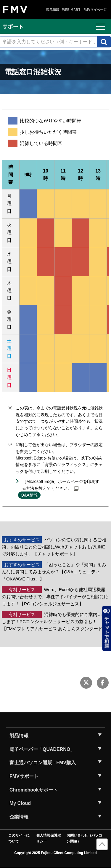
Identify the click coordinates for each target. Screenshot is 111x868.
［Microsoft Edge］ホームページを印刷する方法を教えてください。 (61, 485)
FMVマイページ (95, 10)
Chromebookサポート (34, 790)
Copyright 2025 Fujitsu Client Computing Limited (55, 853)
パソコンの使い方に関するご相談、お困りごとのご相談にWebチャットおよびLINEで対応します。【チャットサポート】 (54, 547)
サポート (13, 26)
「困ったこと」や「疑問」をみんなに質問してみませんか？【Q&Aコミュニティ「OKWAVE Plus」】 (54, 572)
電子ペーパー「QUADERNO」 (42, 749)
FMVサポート (24, 776)
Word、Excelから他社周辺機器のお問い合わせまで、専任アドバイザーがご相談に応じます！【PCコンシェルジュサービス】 (55, 597)
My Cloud (20, 803)
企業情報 (19, 817)
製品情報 (53, 10)
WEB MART (71, 10)
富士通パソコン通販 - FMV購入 (43, 763)
